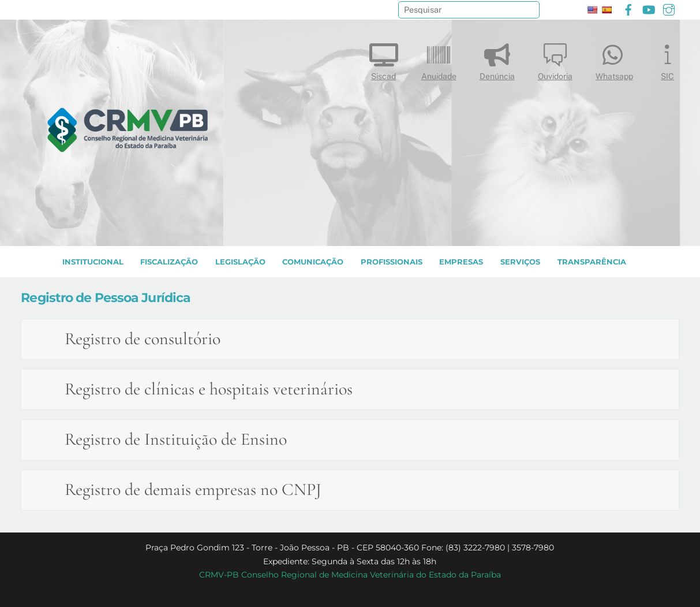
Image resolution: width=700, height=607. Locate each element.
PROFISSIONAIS (392, 262)
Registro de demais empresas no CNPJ (193, 489)
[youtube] (649, 8)
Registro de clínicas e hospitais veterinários (209, 389)
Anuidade (439, 59)
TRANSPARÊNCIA (592, 262)
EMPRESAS (461, 262)
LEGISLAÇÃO (240, 262)
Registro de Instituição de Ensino (176, 439)
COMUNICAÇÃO (313, 262)
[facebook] (628, 8)
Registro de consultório (143, 339)
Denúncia (497, 59)
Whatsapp (614, 59)
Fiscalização (169, 262)
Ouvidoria (555, 59)
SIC (668, 59)
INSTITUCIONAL (93, 262)
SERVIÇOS (520, 262)
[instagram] (669, 8)
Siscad (384, 59)
